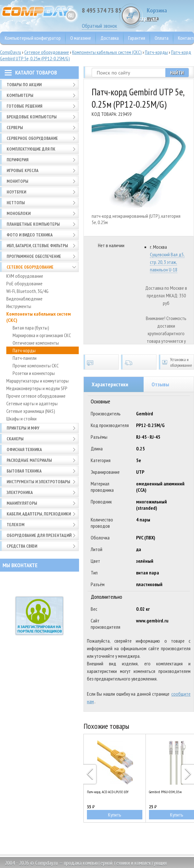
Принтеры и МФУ (23, 428)
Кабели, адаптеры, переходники (39, 514)
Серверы (15, 128)
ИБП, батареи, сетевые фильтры (37, 246)
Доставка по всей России (139, 362)
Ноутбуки (16, 192)
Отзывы (160, 384)
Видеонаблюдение (24, 299)
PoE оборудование (24, 283)
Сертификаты (101, 362)
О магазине (81, 38)
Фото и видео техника (30, 235)
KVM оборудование (25, 276)
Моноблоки (19, 213)
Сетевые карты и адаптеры (32, 403)
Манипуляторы (22, 503)
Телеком (16, 525)
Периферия (17, 160)
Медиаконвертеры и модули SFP (37, 388)
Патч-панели (25, 358)
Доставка (110, 38)
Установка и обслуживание (176, 362)
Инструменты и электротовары (38, 482)
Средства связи (22, 546)
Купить (115, 815)
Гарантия (137, 38)
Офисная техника (24, 449)
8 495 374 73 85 (102, 10)
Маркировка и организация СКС (42, 335)
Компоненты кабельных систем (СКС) (107, 52)
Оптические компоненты (36, 343)
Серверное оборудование (32, 138)
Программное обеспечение (34, 256)
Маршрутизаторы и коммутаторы (37, 381)
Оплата (162, 38)
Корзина (170, 14)
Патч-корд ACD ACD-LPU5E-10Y (108, 792)
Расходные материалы (29, 460)
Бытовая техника (24, 471)
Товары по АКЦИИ (24, 85)
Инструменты (19, 306)
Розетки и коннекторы (34, 373)
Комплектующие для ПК (31, 149)
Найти (177, 73)
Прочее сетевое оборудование (36, 396)
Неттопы (16, 203)
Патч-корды (156, 52)
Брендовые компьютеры (32, 117)
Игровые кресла (23, 170)
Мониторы (17, 181)
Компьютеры (20, 95)
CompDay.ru (11, 52)
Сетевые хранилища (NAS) (31, 411)
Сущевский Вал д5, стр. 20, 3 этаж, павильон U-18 (167, 262)
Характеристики (110, 384)
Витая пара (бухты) (31, 328)
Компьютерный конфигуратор (33, 38)
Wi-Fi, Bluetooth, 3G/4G (27, 291)
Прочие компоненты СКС (36, 366)
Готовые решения (24, 106)
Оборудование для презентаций (39, 535)
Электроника (20, 492)
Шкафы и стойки (21, 419)
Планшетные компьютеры (33, 224)
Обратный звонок (100, 26)
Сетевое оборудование (47, 52)
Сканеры (15, 439)
